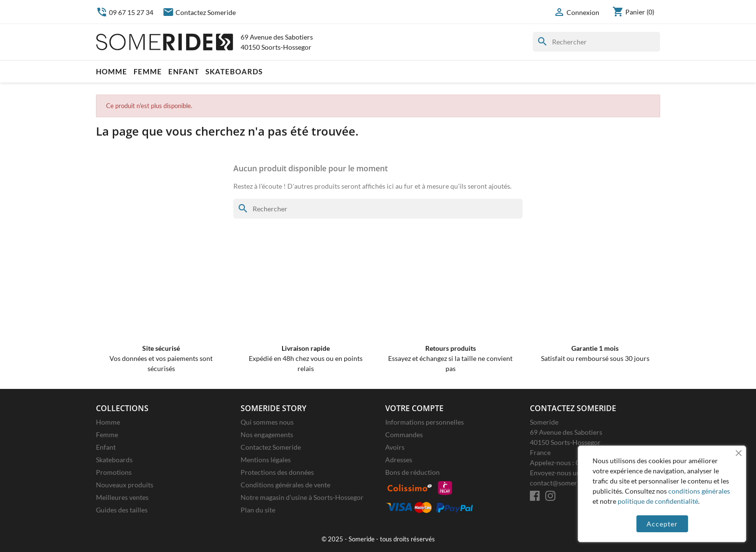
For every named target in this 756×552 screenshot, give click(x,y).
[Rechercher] (596, 42)
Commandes (404, 435)
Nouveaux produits (125, 485)
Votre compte (414, 408)
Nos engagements (267, 435)
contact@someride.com (565, 483)
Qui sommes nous (267, 422)
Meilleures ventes (122, 497)
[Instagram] (550, 496)
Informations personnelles (425, 422)
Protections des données (277, 472)
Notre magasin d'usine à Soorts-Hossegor (302, 497)
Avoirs (395, 447)
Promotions (114, 472)
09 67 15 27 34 (125, 12)
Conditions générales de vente (285, 485)
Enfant (184, 71)
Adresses (399, 460)
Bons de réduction (412, 472)
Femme (148, 71)
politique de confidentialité (658, 501)
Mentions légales (266, 460)
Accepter (662, 524)
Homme (112, 71)
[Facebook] (535, 496)
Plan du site (258, 510)
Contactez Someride (199, 12)
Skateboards (234, 71)
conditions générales (699, 491)
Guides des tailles (122, 510)
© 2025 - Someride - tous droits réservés (378, 539)
